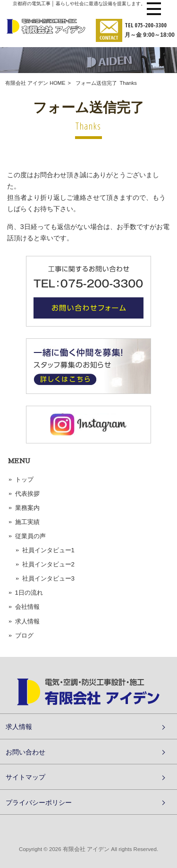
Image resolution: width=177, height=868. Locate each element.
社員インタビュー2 (48, 564)
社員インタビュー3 (48, 578)
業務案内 (27, 508)
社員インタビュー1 (48, 550)
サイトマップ (25, 777)
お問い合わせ (25, 752)
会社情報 (27, 607)
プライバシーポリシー (39, 802)
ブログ (24, 635)
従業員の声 (30, 536)
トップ (24, 479)
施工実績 (27, 522)
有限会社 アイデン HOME (35, 83)
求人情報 (27, 621)
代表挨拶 (27, 494)
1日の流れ (29, 593)
